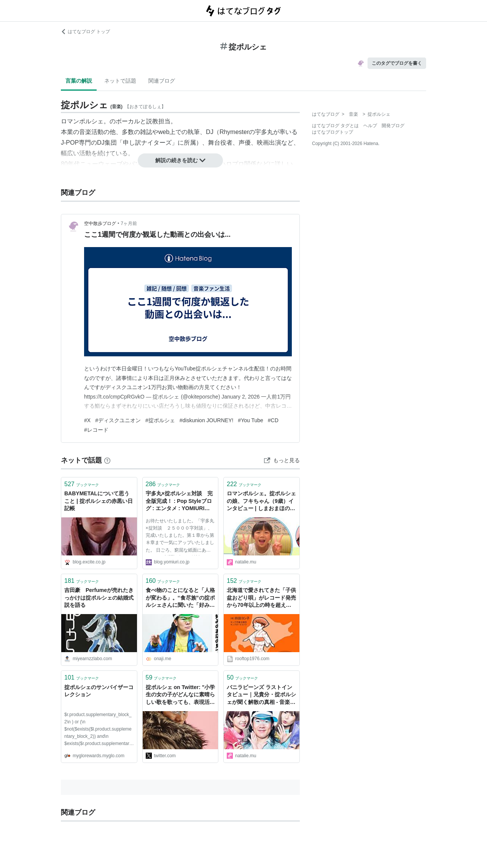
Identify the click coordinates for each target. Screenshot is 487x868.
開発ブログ (393, 126)
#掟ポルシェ (160, 420)
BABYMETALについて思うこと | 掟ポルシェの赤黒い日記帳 (99, 501)
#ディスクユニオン (118, 420)
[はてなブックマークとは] (107, 460)
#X (87, 420)
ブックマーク (82, 484)
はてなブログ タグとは (335, 126)
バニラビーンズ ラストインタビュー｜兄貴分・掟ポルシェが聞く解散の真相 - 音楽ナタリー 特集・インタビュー (261, 695)
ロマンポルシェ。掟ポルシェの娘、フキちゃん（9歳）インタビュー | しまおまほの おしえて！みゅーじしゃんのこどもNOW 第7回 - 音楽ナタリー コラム (261, 502)
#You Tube (250, 420)
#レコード (96, 430)
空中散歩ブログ (100, 223)
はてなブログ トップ (85, 32)
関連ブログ (162, 81)
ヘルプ (370, 126)
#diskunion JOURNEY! (207, 420)
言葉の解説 (79, 81)
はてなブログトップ (333, 132)
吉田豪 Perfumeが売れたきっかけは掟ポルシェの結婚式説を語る (99, 598)
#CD (273, 420)
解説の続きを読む (180, 160)
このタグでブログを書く (397, 63)
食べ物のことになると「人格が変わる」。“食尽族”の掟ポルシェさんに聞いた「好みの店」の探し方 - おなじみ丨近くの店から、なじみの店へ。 (180, 598)
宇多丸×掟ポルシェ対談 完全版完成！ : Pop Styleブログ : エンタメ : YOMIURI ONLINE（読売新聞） (179, 502)
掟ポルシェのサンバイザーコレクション (99, 691)
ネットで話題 (120, 81)
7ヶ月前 (129, 223)
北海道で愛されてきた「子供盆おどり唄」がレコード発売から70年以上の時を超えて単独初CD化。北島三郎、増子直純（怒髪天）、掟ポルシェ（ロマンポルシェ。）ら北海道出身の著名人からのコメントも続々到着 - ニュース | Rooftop (261, 598)
